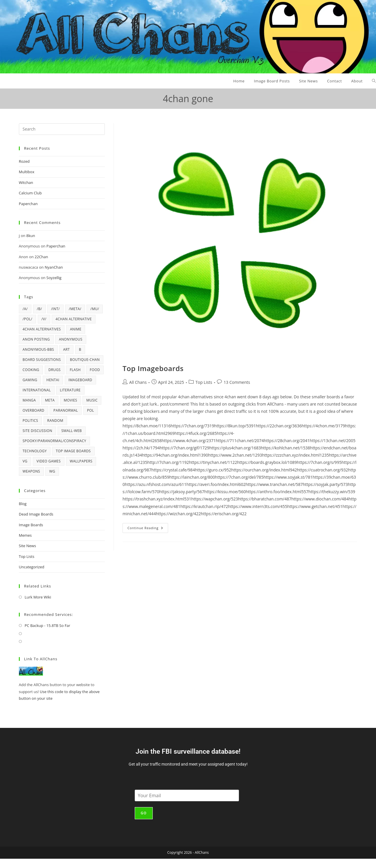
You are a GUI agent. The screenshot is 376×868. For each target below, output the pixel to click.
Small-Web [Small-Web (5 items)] (71, 431)
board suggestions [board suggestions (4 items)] (42, 360)
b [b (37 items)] (80, 349)
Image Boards (31, 525)
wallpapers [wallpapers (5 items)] (81, 461)
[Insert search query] (62, 129)
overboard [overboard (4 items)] (34, 410)
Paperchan (28, 204)
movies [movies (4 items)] (71, 400)
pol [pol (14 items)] (91, 410)
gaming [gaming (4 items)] (30, 380)
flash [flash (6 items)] (75, 370)
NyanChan (54, 267)
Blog (23, 504)
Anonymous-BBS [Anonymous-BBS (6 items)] (38, 349)
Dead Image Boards (36, 514)
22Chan (41, 257)
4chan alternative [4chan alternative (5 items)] (74, 319)
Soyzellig (54, 278)
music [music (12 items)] (92, 400)
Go (144, 813)
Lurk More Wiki (38, 597)
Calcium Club (30, 193)
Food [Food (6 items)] (95, 370)
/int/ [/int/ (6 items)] (55, 309)
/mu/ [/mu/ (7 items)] (95, 309)
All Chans (138, 382)
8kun (31, 236)
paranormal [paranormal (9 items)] (66, 410)
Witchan (26, 182)
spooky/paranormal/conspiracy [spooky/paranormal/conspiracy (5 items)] (54, 441)
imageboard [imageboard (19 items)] (80, 380)
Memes (25, 535)
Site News (27, 546)
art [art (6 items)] (66, 349)
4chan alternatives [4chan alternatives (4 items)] (42, 329)
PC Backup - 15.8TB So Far (47, 625)
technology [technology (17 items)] (35, 451)
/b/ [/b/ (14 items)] (39, 309)
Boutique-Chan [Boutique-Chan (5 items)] (85, 360)
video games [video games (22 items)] (49, 461)
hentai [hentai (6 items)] (53, 380)
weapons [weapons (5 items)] (31, 471)
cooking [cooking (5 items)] (31, 370)
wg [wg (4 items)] (52, 471)
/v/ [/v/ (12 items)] (44, 319)
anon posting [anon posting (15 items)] (36, 339)
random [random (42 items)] (55, 421)
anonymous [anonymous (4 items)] (71, 339)
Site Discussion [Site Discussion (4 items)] (37, 431)
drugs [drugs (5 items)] (55, 370)
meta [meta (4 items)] (50, 400)
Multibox (27, 172)
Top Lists (204, 382)
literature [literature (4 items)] (70, 390)
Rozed (24, 161)
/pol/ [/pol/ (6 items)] (28, 319)
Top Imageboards (153, 368)
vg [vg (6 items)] (25, 461)
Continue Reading (148, 527)
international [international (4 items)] (37, 390)
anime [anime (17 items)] (76, 329)
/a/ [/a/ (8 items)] (25, 309)
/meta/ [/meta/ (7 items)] (75, 309)
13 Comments (237, 382)
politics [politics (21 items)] (30, 421)
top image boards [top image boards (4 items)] (73, 451)
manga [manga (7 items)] (29, 400)
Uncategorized (32, 567)
